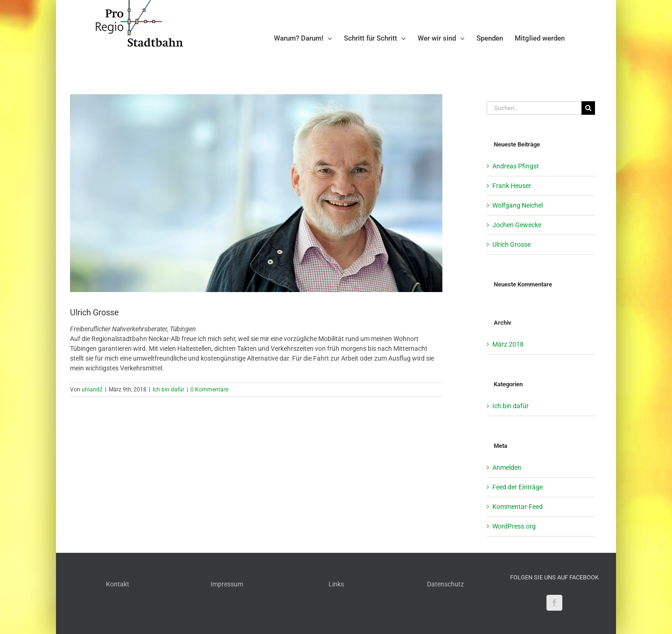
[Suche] (588, 108)
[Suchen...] (534, 108)
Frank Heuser (512, 186)
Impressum (227, 584)
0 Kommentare (209, 390)
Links (336, 584)
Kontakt (118, 584)
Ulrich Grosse (511, 244)
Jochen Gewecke (517, 225)
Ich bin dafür (168, 390)
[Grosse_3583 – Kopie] (256, 193)
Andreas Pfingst (516, 166)
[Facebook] (554, 603)
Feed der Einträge (518, 487)
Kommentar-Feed (518, 507)
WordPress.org (514, 526)
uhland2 (92, 390)
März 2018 (508, 344)
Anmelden (507, 467)
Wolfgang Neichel (518, 205)
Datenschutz (445, 584)
